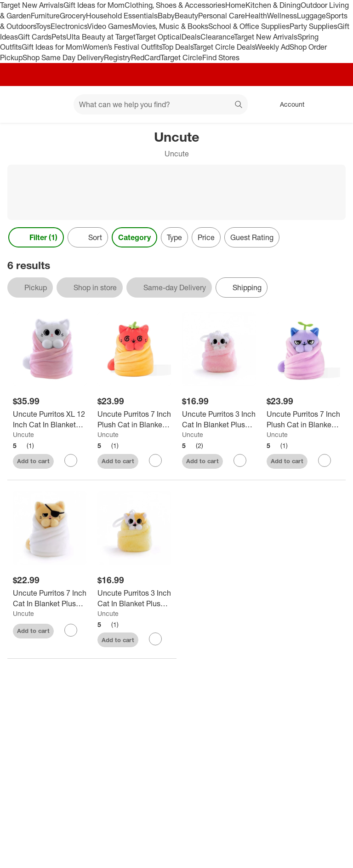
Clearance (217, 37)
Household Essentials (122, 16)
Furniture (45, 16)
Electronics (69, 26)
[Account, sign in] (288, 104)
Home (235, 5)
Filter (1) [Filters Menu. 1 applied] (36, 237)
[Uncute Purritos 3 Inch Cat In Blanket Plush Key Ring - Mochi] (219, 420)
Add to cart (33, 461)
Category (134, 237)
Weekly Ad (272, 47)
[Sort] (88, 237)
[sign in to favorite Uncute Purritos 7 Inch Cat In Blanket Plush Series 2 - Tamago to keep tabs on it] (71, 630)
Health (256, 16)
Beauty (186, 16)
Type (174, 237)
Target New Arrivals (32, 5)
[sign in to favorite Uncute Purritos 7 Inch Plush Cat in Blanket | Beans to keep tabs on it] (325, 460)
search (239, 105)
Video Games (110, 26)
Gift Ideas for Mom (94, 5)
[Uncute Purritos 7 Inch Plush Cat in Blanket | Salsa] (134, 420)
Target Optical (159, 37)
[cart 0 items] (334, 104)
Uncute (23, 434)
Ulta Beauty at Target (101, 37)
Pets (59, 37)
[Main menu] (52, 104)
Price (206, 237)
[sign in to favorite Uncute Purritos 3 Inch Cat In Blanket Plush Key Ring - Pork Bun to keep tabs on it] (155, 639)
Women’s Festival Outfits (122, 47)
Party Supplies (313, 26)
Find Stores (221, 57)
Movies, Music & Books (170, 26)
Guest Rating (252, 237)
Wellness (282, 16)
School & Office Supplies (249, 26)
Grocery (73, 16)
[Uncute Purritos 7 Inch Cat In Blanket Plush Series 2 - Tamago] (50, 598)
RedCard (146, 57)
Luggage (311, 16)
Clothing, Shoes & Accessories (175, 5)
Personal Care (222, 16)
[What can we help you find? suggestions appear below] (161, 104)
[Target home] (20, 104)
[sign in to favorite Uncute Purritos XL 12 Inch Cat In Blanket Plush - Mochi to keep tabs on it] (71, 460)
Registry (117, 57)
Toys (43, 26)
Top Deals (177, 47)
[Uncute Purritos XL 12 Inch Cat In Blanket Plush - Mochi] (50, 420)
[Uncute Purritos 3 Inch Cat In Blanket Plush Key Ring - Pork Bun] (134, 598)
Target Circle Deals (224, 47)
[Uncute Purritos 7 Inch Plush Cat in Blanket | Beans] (303, 420)
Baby (166, 16)
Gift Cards (35, 37)
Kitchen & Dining (273, 5)
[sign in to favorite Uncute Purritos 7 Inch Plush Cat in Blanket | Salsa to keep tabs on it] (155, 460)
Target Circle (181, 57)
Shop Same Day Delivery (63, 57)
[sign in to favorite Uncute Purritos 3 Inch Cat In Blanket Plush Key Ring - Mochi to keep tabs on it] (240, 460)
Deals (191, 37)
